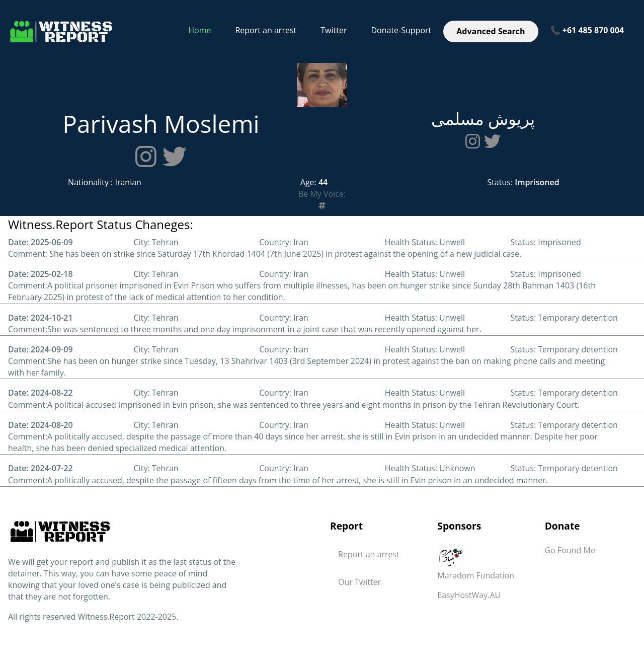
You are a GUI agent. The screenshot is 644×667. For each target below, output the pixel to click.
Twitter (334, 30)
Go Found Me (570, 550)
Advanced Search (491, 31)
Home (199, 30)
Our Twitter (359, 582)
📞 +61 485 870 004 (587, 30)
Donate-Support (401, 30)
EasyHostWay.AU (469, 595)
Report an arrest (266, 30)
